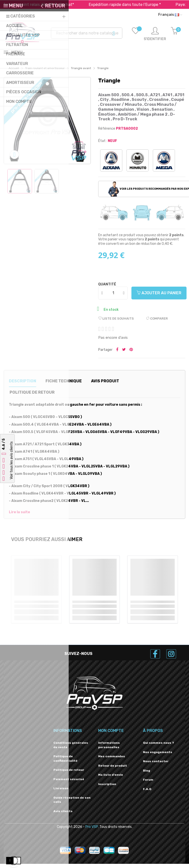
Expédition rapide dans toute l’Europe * (139, 5)
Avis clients (63, 815)
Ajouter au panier (159, 297)
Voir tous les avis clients (11, 461)
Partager (117, 354)
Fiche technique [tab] (64, 385)
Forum (148, 784)
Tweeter (124, 354)
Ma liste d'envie (111, 779)
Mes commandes (112, 760)
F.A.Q (147, 793)
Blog (147, 775)
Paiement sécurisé (69, 783)
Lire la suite (19, 516)
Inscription (107, 788)
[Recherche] (87, 33)
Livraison (61, 792)
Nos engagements (158, 756)
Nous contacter (156, 765)
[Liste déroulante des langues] (170, 15)
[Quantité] (113, 297)
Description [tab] (23, 385)
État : (103, 145)
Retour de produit (113, 770)
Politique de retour (69, 774)
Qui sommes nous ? (158, 747)
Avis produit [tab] (105, 385)
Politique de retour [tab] (32, 396)
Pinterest (131, 354)
